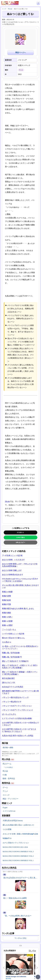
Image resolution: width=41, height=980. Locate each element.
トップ (4, 9)
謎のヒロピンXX (9, 683)
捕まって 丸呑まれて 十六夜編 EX (15, 661)
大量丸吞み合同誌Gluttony (13, 821)
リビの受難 (7, 829)
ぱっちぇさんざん (9, 714)
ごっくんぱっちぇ (9, 629)
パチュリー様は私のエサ (12, 702)
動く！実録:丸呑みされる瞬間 (15, 898)
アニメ (5, 791)
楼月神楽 (8, 979)
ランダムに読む (21, 938)
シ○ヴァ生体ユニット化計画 (13, 634)
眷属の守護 (6, 604)
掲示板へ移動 (8, 748)
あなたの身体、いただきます (13, 560)
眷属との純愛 (7, 592)
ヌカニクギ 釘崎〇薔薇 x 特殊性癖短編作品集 (20, 834)
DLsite (7, 501)
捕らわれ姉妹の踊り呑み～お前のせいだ (18, 825)
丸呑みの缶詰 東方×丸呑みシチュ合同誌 (18, 736)
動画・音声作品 (9, 779)
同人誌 (5, 771)
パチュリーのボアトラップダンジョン (17, 706)
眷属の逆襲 (6, 596)
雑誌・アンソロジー (10, 799)
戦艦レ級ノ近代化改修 (11, 653)
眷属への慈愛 (7, 621)
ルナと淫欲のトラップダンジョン (16, 843)
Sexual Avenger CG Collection (16, 977)
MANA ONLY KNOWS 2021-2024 (15, 847)
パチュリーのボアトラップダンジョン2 (17, 710)
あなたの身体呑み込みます (13, 575)
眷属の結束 (6, 600)
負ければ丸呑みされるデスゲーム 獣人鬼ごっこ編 (21, 878)
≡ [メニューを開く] (38, 3)
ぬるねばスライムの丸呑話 (13, 687)
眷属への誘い (7, 617)
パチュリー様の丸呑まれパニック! (15, 697)
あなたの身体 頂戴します (12, 570)
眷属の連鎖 (6, 613)
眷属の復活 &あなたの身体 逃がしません (18, 609)
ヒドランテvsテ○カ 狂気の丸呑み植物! (17, 718)
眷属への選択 (7, 625)
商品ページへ (21, 52)
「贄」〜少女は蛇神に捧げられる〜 (17, 916)
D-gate (5, 808)
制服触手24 (7, 838)
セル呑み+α (7, 642)
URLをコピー (21, 542)
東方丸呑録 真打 (8, 678)
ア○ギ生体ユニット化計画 (12, 555)
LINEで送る (20, 537)
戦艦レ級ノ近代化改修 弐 (12, 657)
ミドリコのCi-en (9, 811)
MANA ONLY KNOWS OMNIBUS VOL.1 (18, 860)
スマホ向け (9, 767)
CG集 (5, 775)
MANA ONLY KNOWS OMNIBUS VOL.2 (18, 856)
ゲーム (5, 787)
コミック (6, 795)
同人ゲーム (7, 764)
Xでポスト (20, 532)
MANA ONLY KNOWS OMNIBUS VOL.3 (18, 852)
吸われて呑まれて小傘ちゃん (13, 638)
